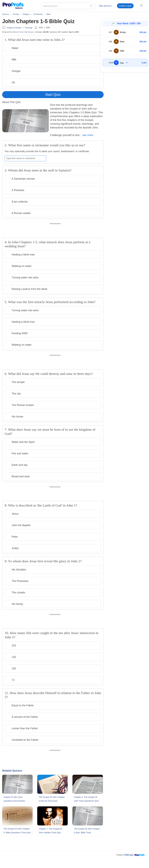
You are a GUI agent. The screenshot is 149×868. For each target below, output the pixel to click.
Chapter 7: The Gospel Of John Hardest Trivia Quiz (50, 831)
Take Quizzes (106, 6)
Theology (28, 28)
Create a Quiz (125, 6)
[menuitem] (106, 6)
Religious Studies (14, 28)
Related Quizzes (12, 771)
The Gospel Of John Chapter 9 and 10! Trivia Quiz (52, 799)
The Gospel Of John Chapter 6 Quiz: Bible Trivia (87, 831)
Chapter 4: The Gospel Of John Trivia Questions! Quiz (86, 799)
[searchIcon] (91, 6)
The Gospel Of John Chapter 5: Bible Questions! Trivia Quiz (17, 831)
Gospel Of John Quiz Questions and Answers (14, 799)
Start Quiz (53, 95)
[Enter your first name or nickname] (25, 158)
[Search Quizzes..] (68, 6)
